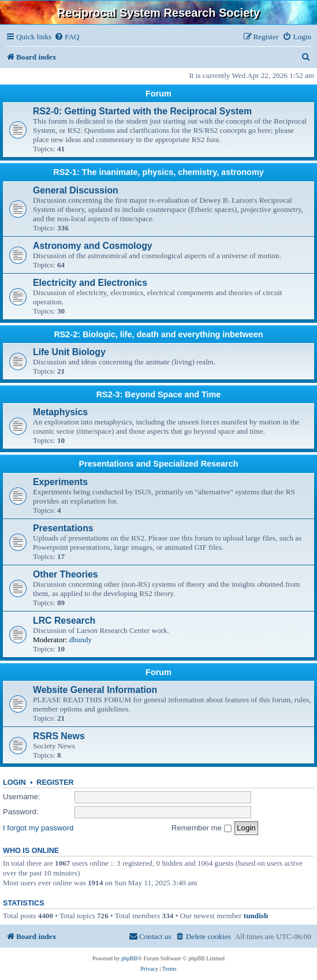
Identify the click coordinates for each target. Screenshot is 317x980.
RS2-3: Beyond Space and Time (159, 394)
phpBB (129, 958)
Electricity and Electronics (90, 283)
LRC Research (64, 621)
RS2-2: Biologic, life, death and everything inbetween (158, 334)
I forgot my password (38, 828)
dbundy (81, 640)
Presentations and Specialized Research (159, 464)
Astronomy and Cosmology (93, 246)
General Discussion (76, 190)
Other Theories (66, 574)
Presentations (63, 528)
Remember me (202, 828)
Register (55, 782)
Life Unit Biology (69, 352)
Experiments (60, 482)
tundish (256, 916)
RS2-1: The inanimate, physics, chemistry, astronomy (158, 172)
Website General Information (95, 690)
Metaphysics (60, 412)
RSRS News (59, 736)
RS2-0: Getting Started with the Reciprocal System (142, 111)
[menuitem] (67, 37)
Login (14, 782)
